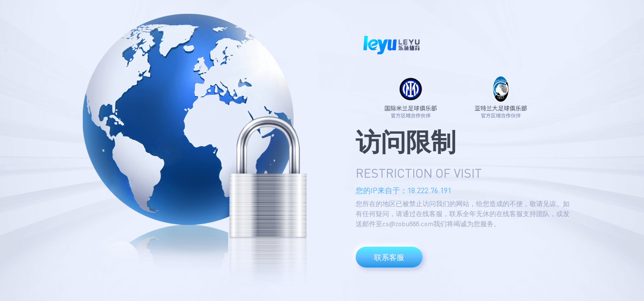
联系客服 (389, 257)
